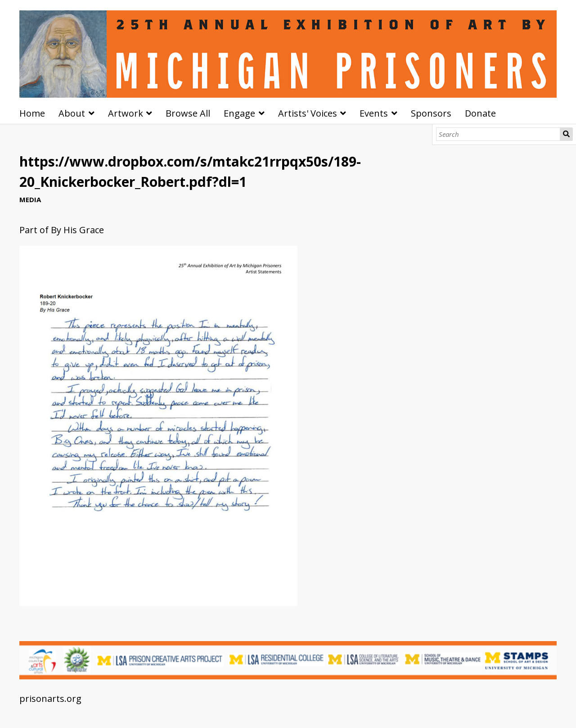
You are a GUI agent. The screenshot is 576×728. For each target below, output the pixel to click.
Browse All (188, 113)
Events (374, 113)
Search (566, 134)
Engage (239, 113)
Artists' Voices (308, 113)
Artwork (126, 113)
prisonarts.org (50, 699)
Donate (480, 113)
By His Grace (77, 230)
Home (32, 113)
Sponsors (431, 113)
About (72, 113)
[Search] (498, 134)
